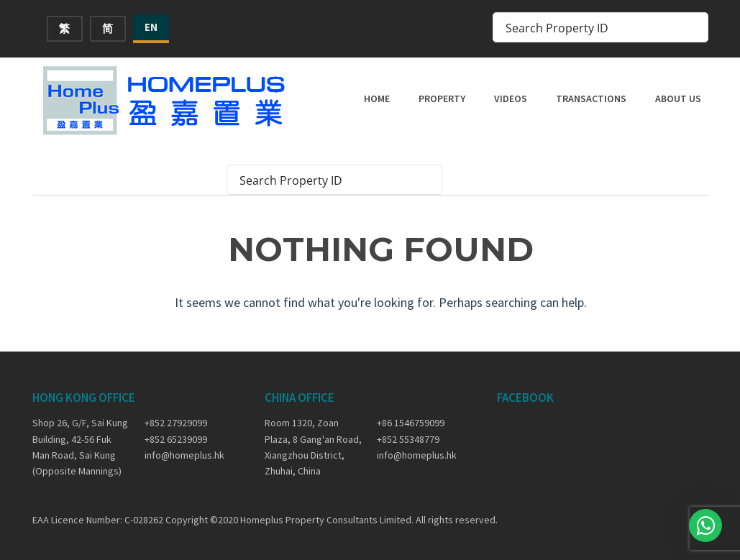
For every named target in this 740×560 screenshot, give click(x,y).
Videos (511, 98)
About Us (678, 98)
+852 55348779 (408, 439)
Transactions (591, 98)
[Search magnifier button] (693, 27)
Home (377, 98)
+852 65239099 (176, 439)
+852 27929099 (176, 423)
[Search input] (591, 27)
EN (151, 27)
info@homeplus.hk (184, 455)
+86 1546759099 (411, 423)
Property (442, 98)
